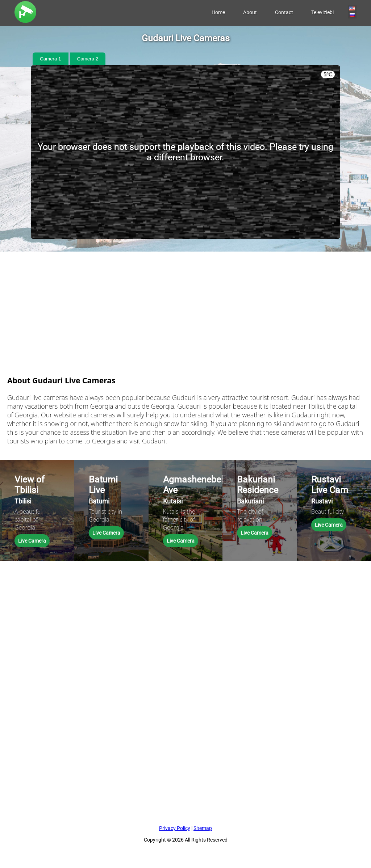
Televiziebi (322, 12)
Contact (284, 12)
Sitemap (203, 828)
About (250, 12)
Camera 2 (88, 59)
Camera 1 (51, 59)
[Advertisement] (185, 302)
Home (218, 12)
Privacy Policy (175, 828)
